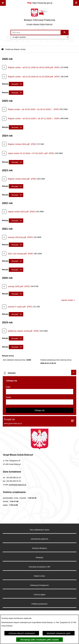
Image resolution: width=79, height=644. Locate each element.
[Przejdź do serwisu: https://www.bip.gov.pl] (39, 3)
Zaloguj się (39, 410)
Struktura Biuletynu (40, 548)
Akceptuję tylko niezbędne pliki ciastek (40, 640)
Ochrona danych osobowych (22, 633)
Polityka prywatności (40, 604)
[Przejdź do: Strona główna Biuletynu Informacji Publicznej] (2, 49)
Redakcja (39, 557)
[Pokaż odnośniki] (3, 3)
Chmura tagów (39, 595)
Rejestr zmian (40, 576)
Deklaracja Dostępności (40, 585)
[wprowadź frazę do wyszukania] (36, 32)
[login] (40, 392)
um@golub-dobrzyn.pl (17, 485)
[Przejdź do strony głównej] (39, 18)
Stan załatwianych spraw (39, 530)
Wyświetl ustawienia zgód (59, 633)
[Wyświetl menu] (76, 3)
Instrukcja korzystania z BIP (39, 567)
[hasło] (40, 402)
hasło (8, 397)
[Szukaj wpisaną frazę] (65, 32)
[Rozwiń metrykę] (16, 84)
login (8, 387)
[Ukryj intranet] (74, 372)
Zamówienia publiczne (39, 539)
